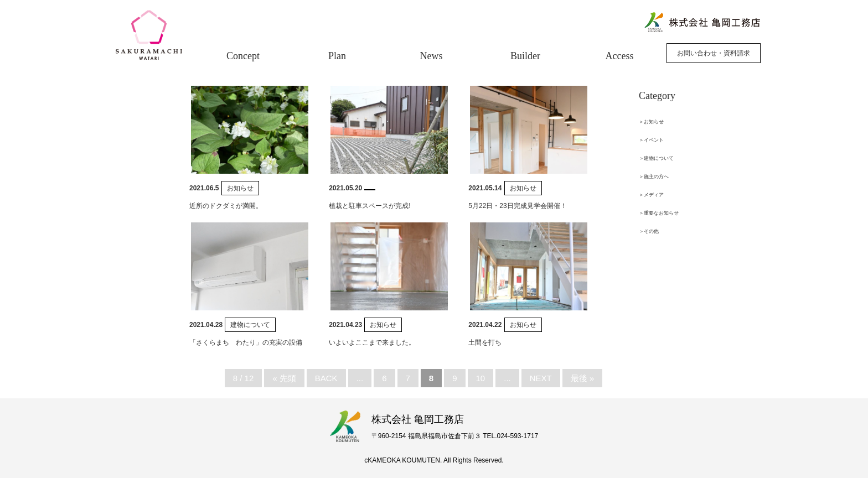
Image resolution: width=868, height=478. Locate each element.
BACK (326, 378)
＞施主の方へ (654, 176)
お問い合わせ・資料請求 (714, 53)
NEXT (541, 378)
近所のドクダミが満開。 (226, 206)
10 (481, 378)
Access (620, 56)
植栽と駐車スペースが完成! (370, 206)
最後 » (583, 378)
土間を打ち (485, 342)
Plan (337, 56)
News (432, 56)
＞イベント (651, 140)
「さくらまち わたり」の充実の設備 (246, 342)
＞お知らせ (651, 122)
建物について (250, 325)
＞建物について (656, 158)
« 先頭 (284, 378)
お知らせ (240, 188)
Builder (525, 56)
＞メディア (651, 195)
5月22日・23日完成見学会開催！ (517, 206)
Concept (243, 56)
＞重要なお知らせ (659, 213)
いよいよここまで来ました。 (372, 342)
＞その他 (649, 231)
